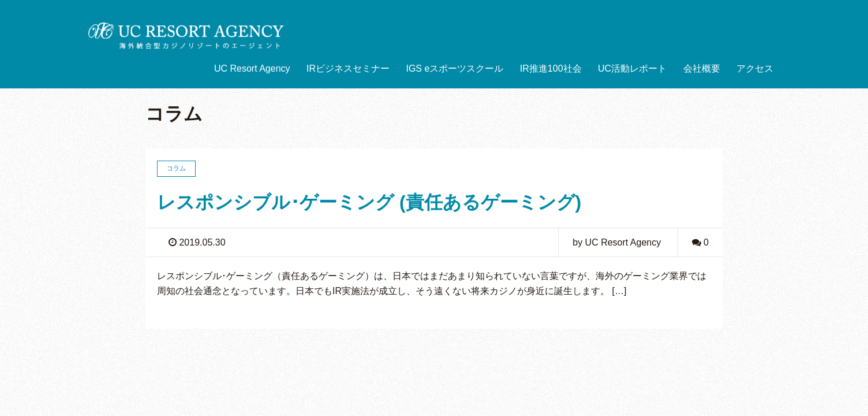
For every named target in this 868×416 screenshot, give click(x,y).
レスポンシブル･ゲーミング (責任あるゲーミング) (369, 202)
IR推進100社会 (551, 68)
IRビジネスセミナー (348, 68)
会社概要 (702, 68)
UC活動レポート (632, 68)
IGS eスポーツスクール (454, 68)
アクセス (755, 68)
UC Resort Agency (252, 68)
